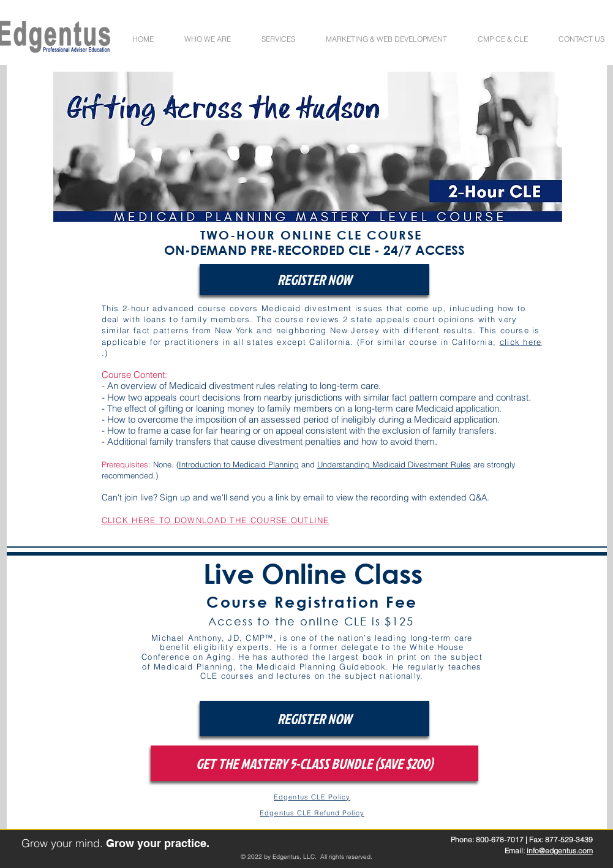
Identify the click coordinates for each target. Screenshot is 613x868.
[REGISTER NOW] (314, 280)
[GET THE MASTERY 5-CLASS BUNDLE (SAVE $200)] (314, 763)
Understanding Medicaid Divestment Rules (394, 464)
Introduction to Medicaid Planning (239, 464)
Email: (516, 851)
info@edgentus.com (560, 851)
